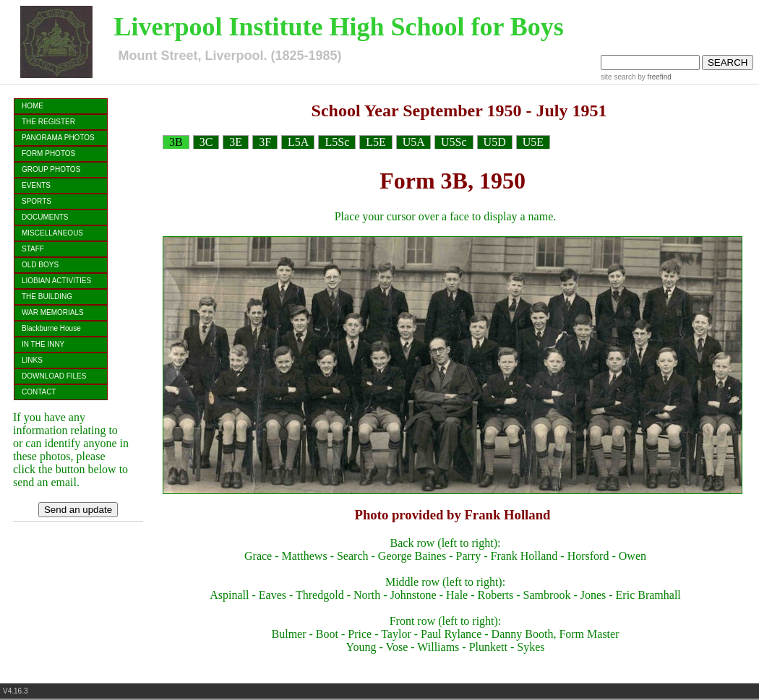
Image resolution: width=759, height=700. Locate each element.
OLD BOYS (40, 265)
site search (618, 77)
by (653, 77)
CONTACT (39, 392)
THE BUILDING (47, 297)
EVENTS (36, 185)
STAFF (33, 249)
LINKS (32, 360)
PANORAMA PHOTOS (58, 138)
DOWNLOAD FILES (54, 376)
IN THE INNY (43, 344)
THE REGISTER (48, 122)
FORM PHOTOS (48, 154)
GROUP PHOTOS (51, 169)
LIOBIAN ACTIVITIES (56, 281)
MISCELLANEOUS (52, 233)
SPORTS (37, 201)
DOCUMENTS (45, 217)
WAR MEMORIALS (53, 312)
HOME (33, 106)
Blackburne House (51, 328)
